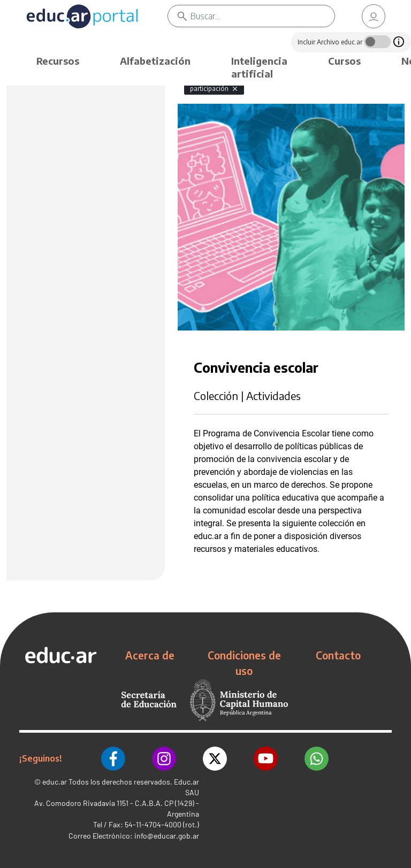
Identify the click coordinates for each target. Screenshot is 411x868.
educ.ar (55, 782)
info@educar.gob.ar (167, 836)
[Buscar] (262, 16)
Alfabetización (155, 61)
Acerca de (150, 655)
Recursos (58, 61)
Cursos (344, 61)
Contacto (338, 655)
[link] (374, 16)
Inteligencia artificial (259, 67)
